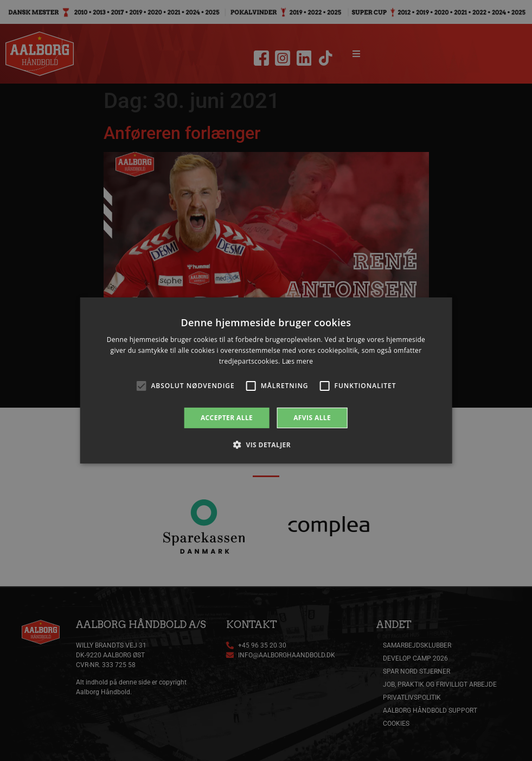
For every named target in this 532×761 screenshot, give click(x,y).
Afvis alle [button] (312, 418)
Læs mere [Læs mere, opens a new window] (297, 361)
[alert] (266, 380)
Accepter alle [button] (227, 418)
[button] (266, 445)
